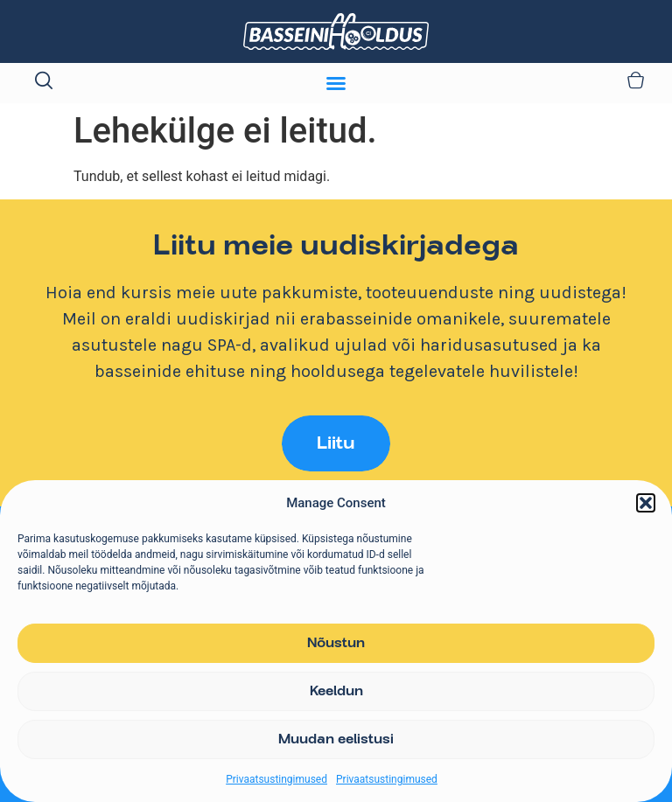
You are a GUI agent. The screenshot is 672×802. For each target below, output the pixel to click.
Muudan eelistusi (336, 740)
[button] (646, 503)
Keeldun (336, 692)
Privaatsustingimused (276, 779)
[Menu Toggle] (336, 83)
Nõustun (336, 644)
